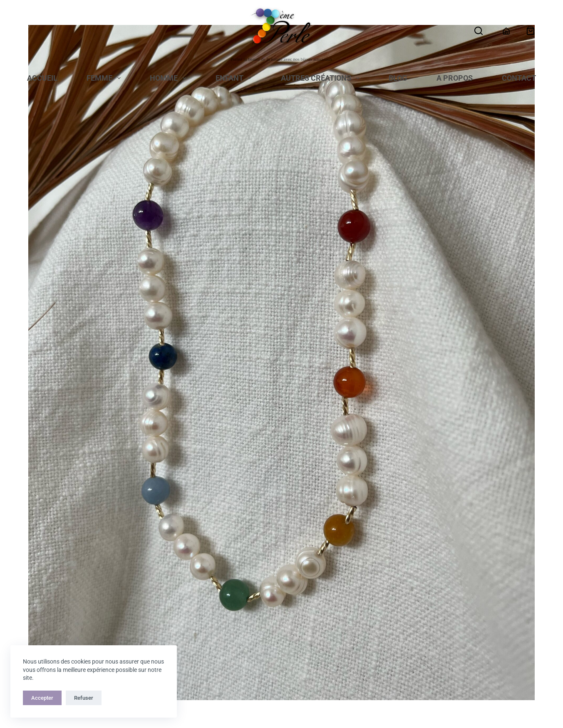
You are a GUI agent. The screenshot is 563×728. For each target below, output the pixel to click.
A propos (455, 79)
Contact (519, 79)
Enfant (235, 79)
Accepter (42, 698)
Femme (105, 79)
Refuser (84, 698)
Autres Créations (322, 79)
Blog (398, 79)
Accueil (42, 79)
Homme (170, 79)
